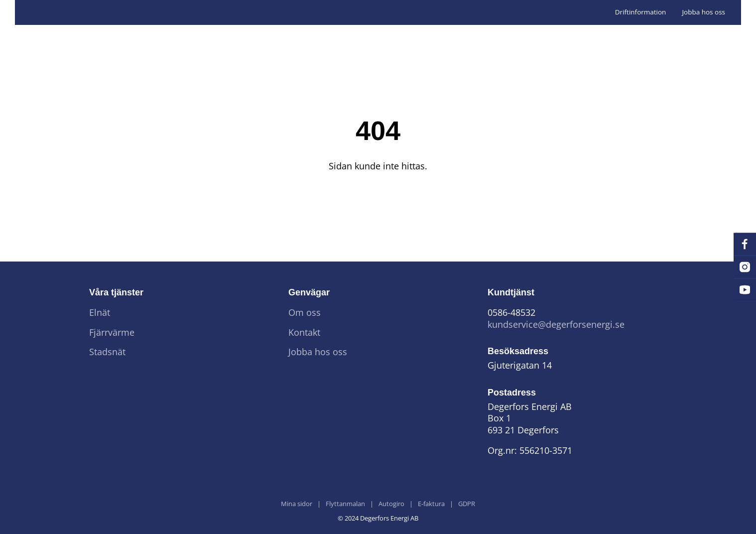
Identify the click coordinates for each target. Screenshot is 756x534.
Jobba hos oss (703, 12)
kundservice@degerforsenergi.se (556, 325)
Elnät (100, 313)
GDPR (467, 504)
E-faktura (431, 504)
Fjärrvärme (112, 333)
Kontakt (304, 333)
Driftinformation (641, 12)
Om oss (305, 313)
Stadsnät (107, 352)
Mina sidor (297, 504)
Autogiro (391, 504)
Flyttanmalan (345, 504)
